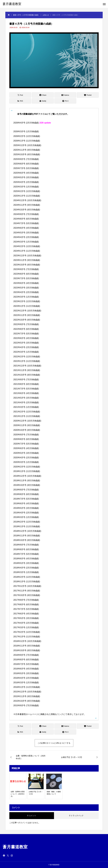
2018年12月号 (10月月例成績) (27, 531)
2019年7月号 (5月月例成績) (26, 499)
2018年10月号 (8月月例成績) (27, 540)
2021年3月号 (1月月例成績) (26, 407)
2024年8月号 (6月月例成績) (26, 219)
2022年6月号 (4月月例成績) (26, 338)
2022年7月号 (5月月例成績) (26, 334)
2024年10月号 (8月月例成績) (27, 210)
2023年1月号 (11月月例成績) (27, 306)
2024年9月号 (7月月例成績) (26, 214)
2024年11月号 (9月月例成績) (27, 205)
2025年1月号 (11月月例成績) (27, 196)
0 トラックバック (76, 816)
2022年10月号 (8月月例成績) (27, 320)
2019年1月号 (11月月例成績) (27, 471)
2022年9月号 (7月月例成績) (26, 324)
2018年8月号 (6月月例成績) (26, 549)
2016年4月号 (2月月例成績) (26, 678)
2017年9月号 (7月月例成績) (26, 600)
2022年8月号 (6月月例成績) (26, 329)
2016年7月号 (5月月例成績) (26, 664)
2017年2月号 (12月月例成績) (27, 632)
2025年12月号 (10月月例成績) (27, 145)
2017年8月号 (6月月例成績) (26, 604)
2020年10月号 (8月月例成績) (27, 430)
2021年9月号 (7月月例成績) (26, 380)
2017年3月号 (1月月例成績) (26, 627)
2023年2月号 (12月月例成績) (27, 301)
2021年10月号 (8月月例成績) (27, 375)
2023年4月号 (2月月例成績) (26, 292)
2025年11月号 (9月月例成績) (27, 150)
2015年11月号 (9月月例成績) (27, 696)
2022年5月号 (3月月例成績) (26, 343)
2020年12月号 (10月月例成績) (27, 421)
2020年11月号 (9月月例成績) (27, 425)
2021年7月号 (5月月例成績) (26, 389)
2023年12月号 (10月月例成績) (27, 256)
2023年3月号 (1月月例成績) (26, 297)
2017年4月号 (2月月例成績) (26, 623)
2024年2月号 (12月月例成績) (27, 246)
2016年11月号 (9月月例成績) (27, 646)
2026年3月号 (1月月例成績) (26, 131)
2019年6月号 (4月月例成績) (26, 503)
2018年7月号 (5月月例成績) (26, 554)
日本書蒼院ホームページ (27, 714)
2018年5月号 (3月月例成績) (26, 563)
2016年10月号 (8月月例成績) (27, 650)
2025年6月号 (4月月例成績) (26, 173)
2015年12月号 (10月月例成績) (27, 692)
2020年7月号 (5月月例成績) (26, 444)
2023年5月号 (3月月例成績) (26, 288)
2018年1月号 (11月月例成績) (27, 582)
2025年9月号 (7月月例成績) (26, 159)
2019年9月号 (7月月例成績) (26, 490)
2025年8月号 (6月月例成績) (26, 164)
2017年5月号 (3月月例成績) (26, 618)
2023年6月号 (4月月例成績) (26, 283)
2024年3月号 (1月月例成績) (26, 242)
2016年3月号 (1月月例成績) (26, 683)
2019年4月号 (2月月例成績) (26, 513)
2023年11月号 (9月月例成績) (27, 260)
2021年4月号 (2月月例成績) (26, 402)
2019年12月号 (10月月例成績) (27, 476)
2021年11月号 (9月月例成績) (27, 370)
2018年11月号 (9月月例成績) (27, 536)
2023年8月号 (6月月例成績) (26, 274)
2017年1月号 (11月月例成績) (27, 637)
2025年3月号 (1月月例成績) (26, 187)
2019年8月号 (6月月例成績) (26, 494)
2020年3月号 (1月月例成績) (26, 462)
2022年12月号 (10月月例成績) (27, 311)
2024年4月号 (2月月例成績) (26, 237)
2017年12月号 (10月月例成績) (27, 586)
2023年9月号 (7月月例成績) (26, 269)
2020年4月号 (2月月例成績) (26, 458)
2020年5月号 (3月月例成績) (26, 453)
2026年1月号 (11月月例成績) (27, 141)
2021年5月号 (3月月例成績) (26, 398)
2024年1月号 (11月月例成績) (27, 251)
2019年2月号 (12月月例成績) (27, 522)
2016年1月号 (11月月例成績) (27, 687)
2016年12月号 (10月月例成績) (27, 641)
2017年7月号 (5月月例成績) (26, 609)
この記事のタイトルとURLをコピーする (54, 743)
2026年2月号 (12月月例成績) (27, 136)
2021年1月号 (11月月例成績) (27, 416)
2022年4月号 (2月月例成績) (26, 347)
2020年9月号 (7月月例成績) (26, 435)
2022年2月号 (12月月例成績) (27, 357)
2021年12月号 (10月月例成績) (27, 366)
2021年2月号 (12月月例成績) (27, 412)
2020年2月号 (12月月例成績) (27, 467)
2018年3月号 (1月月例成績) (26, 572)
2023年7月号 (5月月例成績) (26, 278)
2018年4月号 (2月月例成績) (26, 568)
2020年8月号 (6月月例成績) (26, 439)
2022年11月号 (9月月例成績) (27, 315)
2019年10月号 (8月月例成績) (27, 485)
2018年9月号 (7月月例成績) (26, 545)
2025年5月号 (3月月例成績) (26, 177)
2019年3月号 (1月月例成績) (26, 517)
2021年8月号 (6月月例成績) (26, 384)
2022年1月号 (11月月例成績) (27, 361)
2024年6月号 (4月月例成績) (26, 228)
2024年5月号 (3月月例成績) (26, 233)
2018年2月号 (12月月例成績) (27, 577)
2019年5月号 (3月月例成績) (26, 508)
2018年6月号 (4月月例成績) (26, 559)
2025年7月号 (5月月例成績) (26, 168)
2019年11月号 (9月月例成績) (27, 481)
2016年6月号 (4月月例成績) (26, 669)
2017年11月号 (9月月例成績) (27, 591)
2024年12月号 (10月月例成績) (27, 200)
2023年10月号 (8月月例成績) (27, 265)
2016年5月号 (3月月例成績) (26, 673)
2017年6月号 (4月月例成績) (26, 614)
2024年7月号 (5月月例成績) (26, 223)
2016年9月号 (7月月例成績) (26, 655)
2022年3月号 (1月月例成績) (26, 352)
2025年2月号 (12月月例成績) (27, 191)
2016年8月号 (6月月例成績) (26, 660)
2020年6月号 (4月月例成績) (26, 448)
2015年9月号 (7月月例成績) (26, 705)
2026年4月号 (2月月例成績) (26, 123)
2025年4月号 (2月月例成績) (26, 182)
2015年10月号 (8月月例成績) (27, 701)
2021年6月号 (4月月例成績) (26, 393)
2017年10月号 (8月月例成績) (27, 595)
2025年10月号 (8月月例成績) (27, 154)
